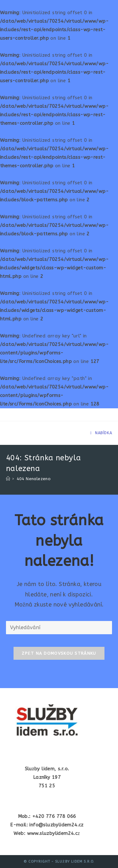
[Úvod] (8, 479)
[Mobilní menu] (101, 433)
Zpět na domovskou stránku (59, 653)
